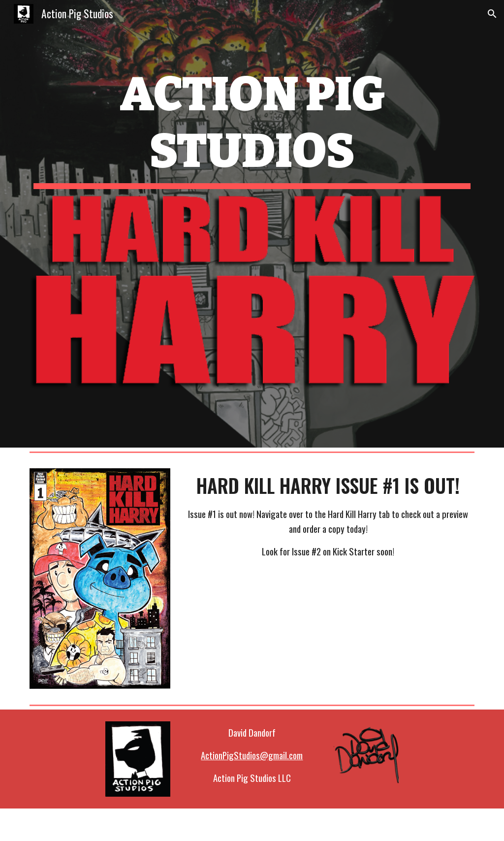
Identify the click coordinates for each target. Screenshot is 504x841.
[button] (492, 14)
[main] (252, 128)
